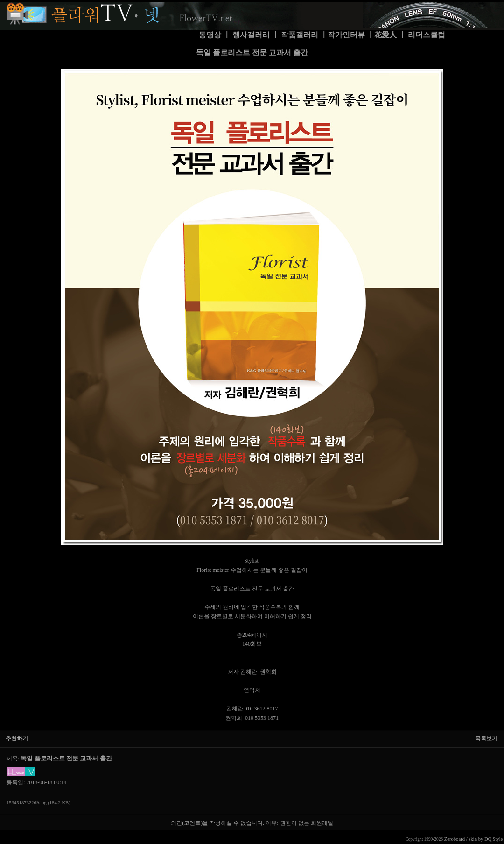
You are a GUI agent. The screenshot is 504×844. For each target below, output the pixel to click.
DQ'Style (493, 839)
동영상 (210, 35)
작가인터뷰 (346, 35)
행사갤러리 (251, 35)
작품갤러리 (300, 35)
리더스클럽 (427, 35)
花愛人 (385, 35)
